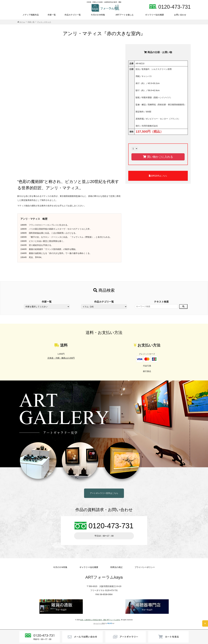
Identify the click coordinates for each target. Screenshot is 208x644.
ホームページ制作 (99, 623)
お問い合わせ (180, 15)
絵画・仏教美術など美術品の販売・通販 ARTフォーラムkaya (100, 620)
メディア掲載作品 (31, 15)
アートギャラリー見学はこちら (104, 493)
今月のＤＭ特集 (98, 15)
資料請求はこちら (158, 176)
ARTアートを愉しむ (125, 15)
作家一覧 (52, 15)
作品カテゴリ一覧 (73, 15)
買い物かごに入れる (158, 157)
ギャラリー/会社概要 (155, 15)
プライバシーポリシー (145, 567)
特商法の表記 (116, 567)
